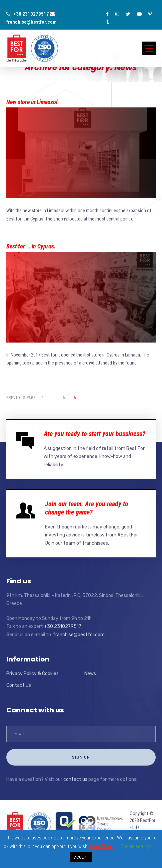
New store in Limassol (32, 102)
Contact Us (19, 685)
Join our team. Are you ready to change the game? (87, 508)
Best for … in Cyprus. (31, 246)
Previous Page (21, 398)
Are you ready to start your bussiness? (94, 434)
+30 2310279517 (28, 14)
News (90, 674)
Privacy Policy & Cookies (32, 674)
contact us (75, 779)
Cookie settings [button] (136, 846)
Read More (101, 846)
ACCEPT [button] (81, 857)
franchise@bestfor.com (79, 635)
